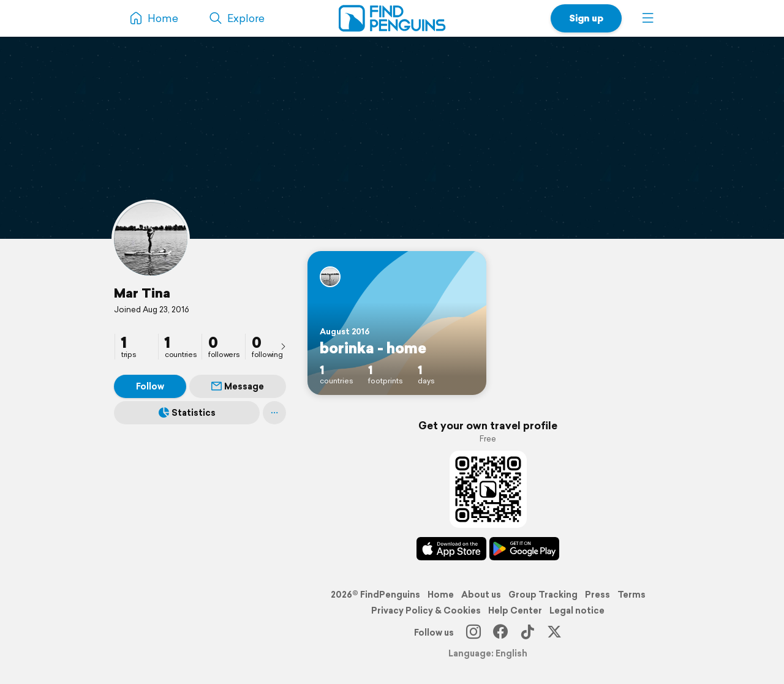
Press (597, 595)
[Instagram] (473, 633)
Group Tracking (543, 595)
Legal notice (577, 611)
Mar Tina (142, 293)
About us (481, 595)
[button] (648, 18)
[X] (554, 633)
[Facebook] (500, 633)
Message (238, 386)
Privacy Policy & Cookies (426, 611)
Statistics (187, 413)
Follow (150, 386)
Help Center (515, 611)
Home (441, 595)
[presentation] (283, 346)
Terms (631, 595)
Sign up (586, 18)
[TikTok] (527, 633)
